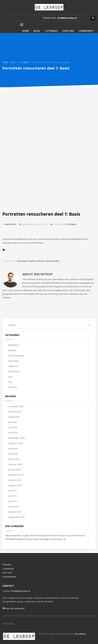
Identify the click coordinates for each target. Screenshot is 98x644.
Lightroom (13, 366)
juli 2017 (12, 491)
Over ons (7, 573)
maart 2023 (14, 417)
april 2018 (13, 454)
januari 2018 (14, 470)
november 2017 (16, 475)
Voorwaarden (9, 577)
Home (5, 62)
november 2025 (16, 406)
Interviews (13, 361)
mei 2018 (13, 449)
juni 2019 (13, 427)
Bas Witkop (11, 224)
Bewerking (14, 345)
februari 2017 (15, 512)
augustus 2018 (16, 443)
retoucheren (53, 261)
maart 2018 (14, 459)
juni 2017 (13, 496)
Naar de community (14, 608)
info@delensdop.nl (67, 18)
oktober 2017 (15, 480)
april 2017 (13, 501)
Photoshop (14, 371)
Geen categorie (16, 356)
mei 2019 (13, 433)
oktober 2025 (15, 412)
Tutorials (24, 62)
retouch (41, 261)
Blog (13, 62)
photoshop (22, 261)
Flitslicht (12, 350)
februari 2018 (15, 464)
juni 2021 (13, 422)
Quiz (11, 377)
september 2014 (16, 517)
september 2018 (16, 438)
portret (32, 261)
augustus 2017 (16, 485)
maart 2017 (14, 507)
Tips (10, 382)
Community (8, 569)
